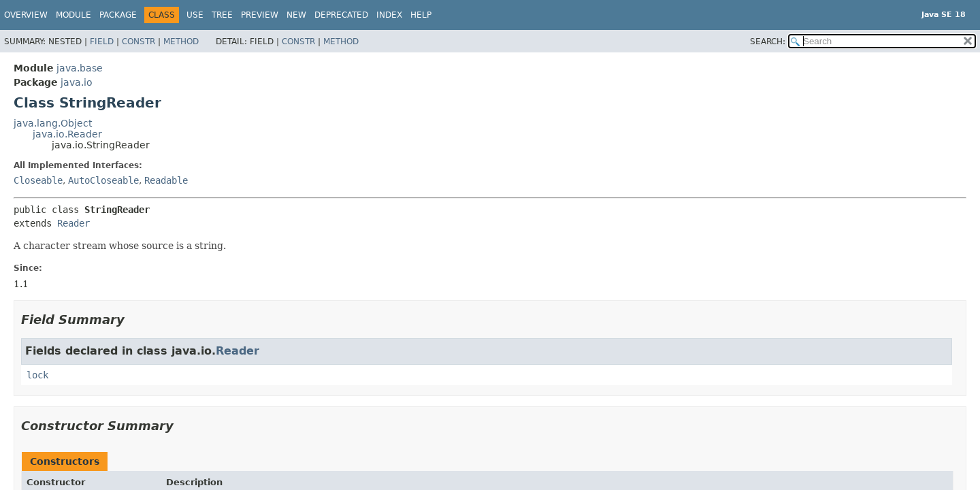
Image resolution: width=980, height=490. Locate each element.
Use (195, 15)
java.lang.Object (53, 123)
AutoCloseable (103, 180)
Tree (222, 15)
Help (421, 15)
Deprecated (341, 15)
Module (73, 15)
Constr (138, 42)
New (296, 15)
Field (102, 42)
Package (118, 15)
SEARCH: (768, 42)
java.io (77, 82)
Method (181, 42)
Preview (260, 15)
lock (37, 375)
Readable (166, 180)
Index (389, 15)
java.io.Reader (67, 134)
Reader (73, 223)
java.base (80, 68)
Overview (26, 15)
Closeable (38, 180)
